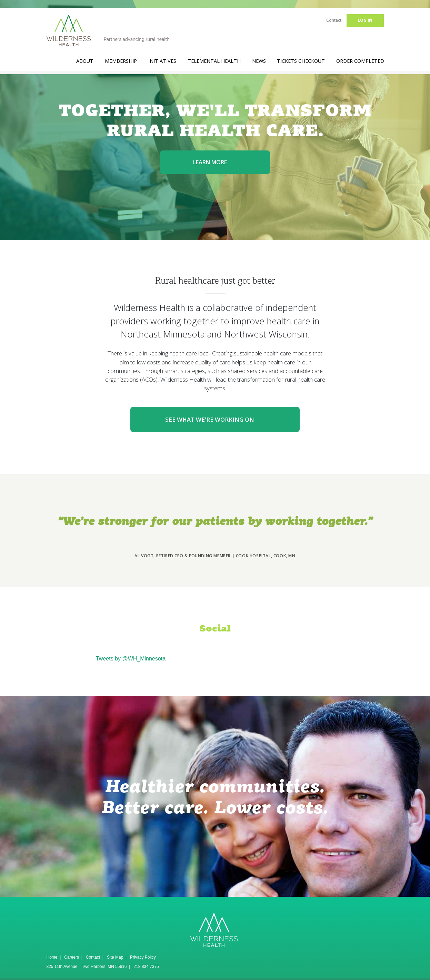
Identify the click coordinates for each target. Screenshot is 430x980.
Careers (72, 957)
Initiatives (162, 61)
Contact (334, 20)
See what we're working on (215, 419)
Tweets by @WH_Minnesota (131, 659)
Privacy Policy (143, 957)
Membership (121, 61)
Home (52, 957)
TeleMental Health (214, 61)
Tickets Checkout (301, 61)
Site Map (115, 957)
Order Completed (360, 61)
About (85, 61)
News (259, 61)
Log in (365, 20)
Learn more (215, 162)
